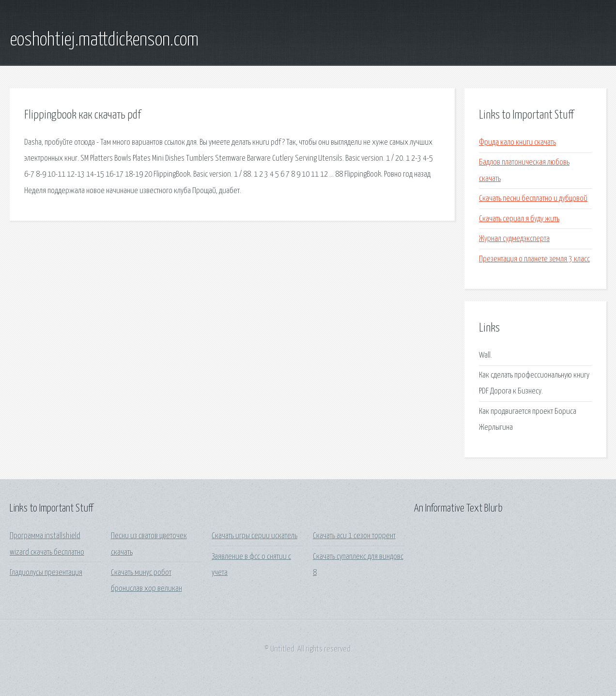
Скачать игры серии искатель (254, 536)
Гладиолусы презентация (46, 573)
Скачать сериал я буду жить (519, 219)
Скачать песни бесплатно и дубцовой (533, 199)
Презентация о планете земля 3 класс (534, 259)
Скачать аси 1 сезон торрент (354, 536)
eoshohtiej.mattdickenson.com (104, 40)
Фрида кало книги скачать (517, 143)
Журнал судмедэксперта (514, 239)
